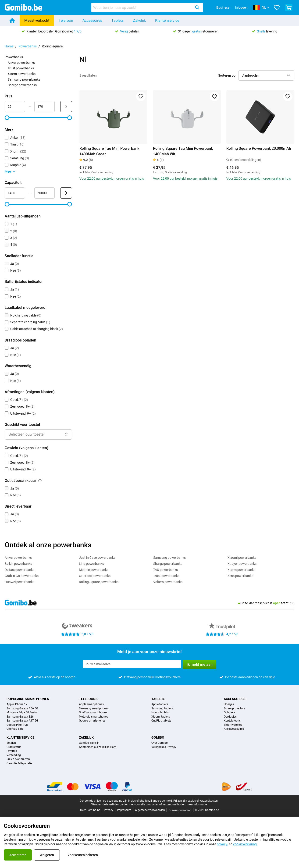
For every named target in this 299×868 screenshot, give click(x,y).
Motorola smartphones (93, 717)
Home (9, 46)
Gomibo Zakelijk (89, 743)
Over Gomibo (160, 743)
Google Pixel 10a (17, 725)
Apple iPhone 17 (17, 704)
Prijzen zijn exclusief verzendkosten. (196, 801)
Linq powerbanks (91, 564)
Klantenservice (167, 20)
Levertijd (12, 751)
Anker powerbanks (21, 63)
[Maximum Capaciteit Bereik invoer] (44, 193)
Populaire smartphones (28, 699)
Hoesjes (229, 704)
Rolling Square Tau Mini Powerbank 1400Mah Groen (109, 151)
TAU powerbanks (166, 570)
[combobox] (147, 7)
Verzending (14, 755)
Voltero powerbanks (168, 582)
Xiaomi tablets (161, 717)
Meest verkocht (37, 20)
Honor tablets (160, 713)
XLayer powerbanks (242, 564)
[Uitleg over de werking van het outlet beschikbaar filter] (40, 481)
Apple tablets (160, 704)
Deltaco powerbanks (20, 570)
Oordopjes (230, 717)
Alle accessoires (234, 729)
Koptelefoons (232, 721)
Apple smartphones (91, 704)
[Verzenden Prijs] (66, 107)
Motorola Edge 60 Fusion (22, 713)
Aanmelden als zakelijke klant (98, 747)
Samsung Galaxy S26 (20, 717)
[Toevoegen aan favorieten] (141, 96)
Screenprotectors (234, 709)
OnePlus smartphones (93, 713)
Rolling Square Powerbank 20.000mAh (259, 148)
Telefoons (88, 699)
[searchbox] (142, 7)
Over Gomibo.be (90, 810)
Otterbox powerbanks (95, 576)
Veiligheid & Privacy (164, 747)
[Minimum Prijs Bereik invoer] (15, 107)
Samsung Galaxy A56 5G (22, 709)
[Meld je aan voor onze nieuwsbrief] (132, 664)
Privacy (109, 810)
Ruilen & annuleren (18, 759)
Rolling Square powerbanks (99, 582)
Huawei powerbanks (20, 582)
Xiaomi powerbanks (242, 558)
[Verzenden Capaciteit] (66, 193)
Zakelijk (139, 20)
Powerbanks (28, 46)
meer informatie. (197, 804)
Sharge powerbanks (22, 85)
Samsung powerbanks (24, 79)
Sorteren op (227, 75)
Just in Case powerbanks (97, 558)
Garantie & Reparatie (19, 763)
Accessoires (92, 20)
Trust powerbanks (21, 68)
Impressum (124, 810)
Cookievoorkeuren (180, 810)
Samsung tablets (162, 709)
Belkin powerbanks (18, 564)
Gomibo (158, 737)
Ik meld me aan (200, 664)
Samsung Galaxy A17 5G (22, 721)
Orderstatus (14, 747)
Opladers (229, 713)
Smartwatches (233, 725)
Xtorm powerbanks (22, 74)
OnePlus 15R (15, 729)
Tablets (117, 20)
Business (223, 7)
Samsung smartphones (94, 709)
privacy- (222, 844)
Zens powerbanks (240, 576)
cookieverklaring (245, 844)
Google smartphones (92, 721)
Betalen (11, 743)
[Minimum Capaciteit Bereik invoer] (15, 193)
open (277, 603)
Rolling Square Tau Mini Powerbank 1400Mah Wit (183, 151)
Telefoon (66, 20)
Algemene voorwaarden (150, 810)
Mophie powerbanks (94, 570)
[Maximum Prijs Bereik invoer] (44, 107)
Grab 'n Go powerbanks (22, 576)
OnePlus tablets (161, 721)
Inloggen (241, 7)
